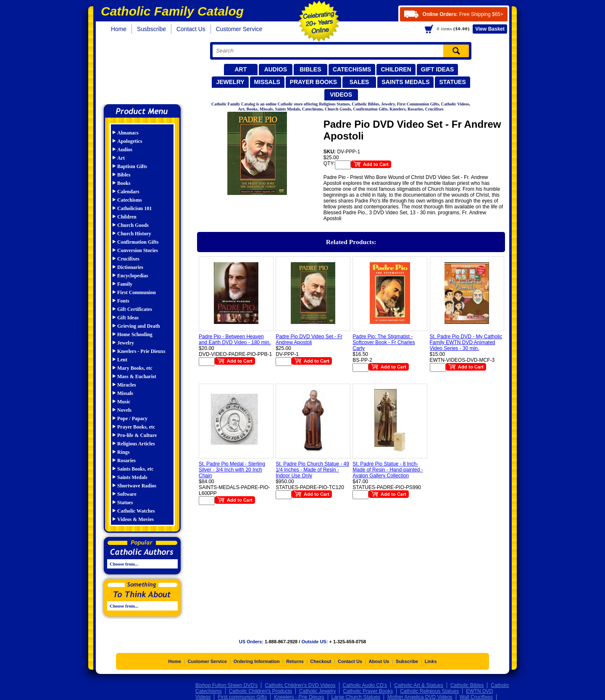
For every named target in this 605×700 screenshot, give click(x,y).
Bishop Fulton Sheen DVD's (226, 685)
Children (396, 69)
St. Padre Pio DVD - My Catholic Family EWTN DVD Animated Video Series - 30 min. (466, 342)
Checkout (321, 661)
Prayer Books (313, 82)
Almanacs (128, 133)
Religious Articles (136, 444)
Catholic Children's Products (260, 691)
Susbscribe (151, 29)
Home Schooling (135, 334)
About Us (379, 661)
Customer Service (239, 29)
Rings (123, 452)
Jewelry (230, 82)
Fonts (123, 301)
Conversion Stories (138, 250)
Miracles (127, 385)
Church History (134, 234)
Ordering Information (257, 661)
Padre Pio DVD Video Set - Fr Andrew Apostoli (309, 339)
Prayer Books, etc (136, 427)
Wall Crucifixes (476, 697)
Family (125, 284)
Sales (359, 82)
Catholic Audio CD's (365, 685)
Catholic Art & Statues (419, 685)
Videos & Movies (135, 519)
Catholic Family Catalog (146, 70)
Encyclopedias (133, 276)
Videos (341, 95)
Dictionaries (130, 267)
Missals (267, 82)
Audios (276, 69)
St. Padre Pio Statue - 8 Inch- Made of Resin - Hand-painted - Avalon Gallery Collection (388, 470)
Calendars (128, 192)
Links (431, 661)
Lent (122, 360)
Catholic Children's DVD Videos (300, 685)
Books (124, 183)
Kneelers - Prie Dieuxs (141, 351)
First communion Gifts (242, 697)
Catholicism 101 (134, 208)
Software (127, 494)
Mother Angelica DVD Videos (420, 697)
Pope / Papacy (132, 418)
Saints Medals (405, 82)
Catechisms (352, 69)
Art (241, 69)
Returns (295, 661)
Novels (124, 410)
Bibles (310, 69)
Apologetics (130, 141)
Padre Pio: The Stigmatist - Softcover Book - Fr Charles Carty (384, 342)
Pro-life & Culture (137, 435)
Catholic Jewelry (317, 691)
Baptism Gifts (132, 166)
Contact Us (191, 29)
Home (119, 29)
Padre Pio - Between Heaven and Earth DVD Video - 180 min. (235, 339)
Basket (490, 29)
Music (124, 402)
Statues (452, 82)
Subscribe (407, 661)
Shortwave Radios (137, 486)
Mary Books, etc (135, 368)
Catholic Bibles (467, 685)
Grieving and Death (138, 326)
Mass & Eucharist (137, 376)
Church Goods (133, 225)
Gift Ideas (438, 69)
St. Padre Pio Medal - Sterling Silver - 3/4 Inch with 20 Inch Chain (232, 470)
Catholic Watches (136, 511)
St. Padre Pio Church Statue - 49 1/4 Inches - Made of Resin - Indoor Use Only (312, 470)
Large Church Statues (356, 697)
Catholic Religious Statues (429, 691)
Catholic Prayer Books (368, 691)
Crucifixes (128, 259)
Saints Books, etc (135, 469)
